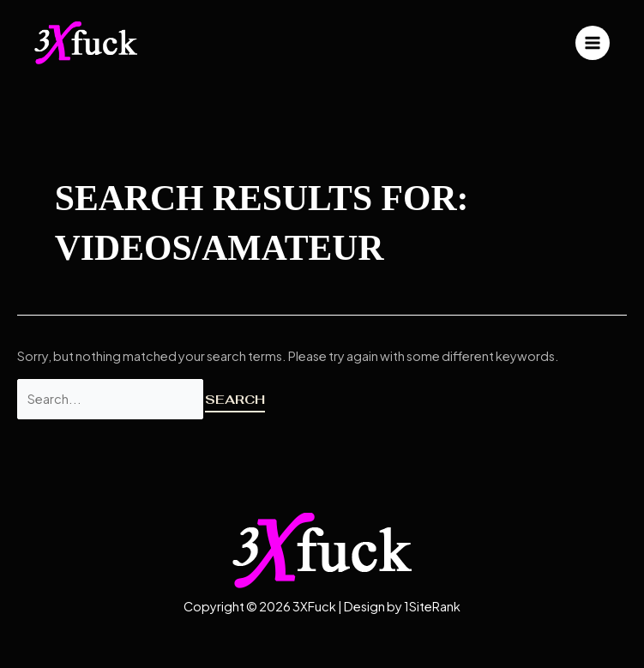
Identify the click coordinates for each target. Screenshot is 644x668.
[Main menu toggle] (593, 43)
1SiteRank (432, 606)
